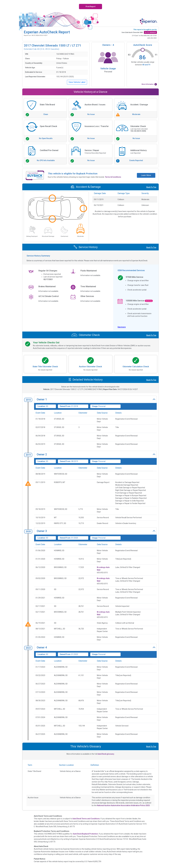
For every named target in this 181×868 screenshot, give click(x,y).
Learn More (146, 175)
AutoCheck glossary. (106, 754)
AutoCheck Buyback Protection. (86, 834)
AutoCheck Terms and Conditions (86, 819)
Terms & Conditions (113, 177)
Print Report (90, 7)
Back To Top (151, 187)
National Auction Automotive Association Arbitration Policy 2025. (124, 805)
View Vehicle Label (77, 82)
